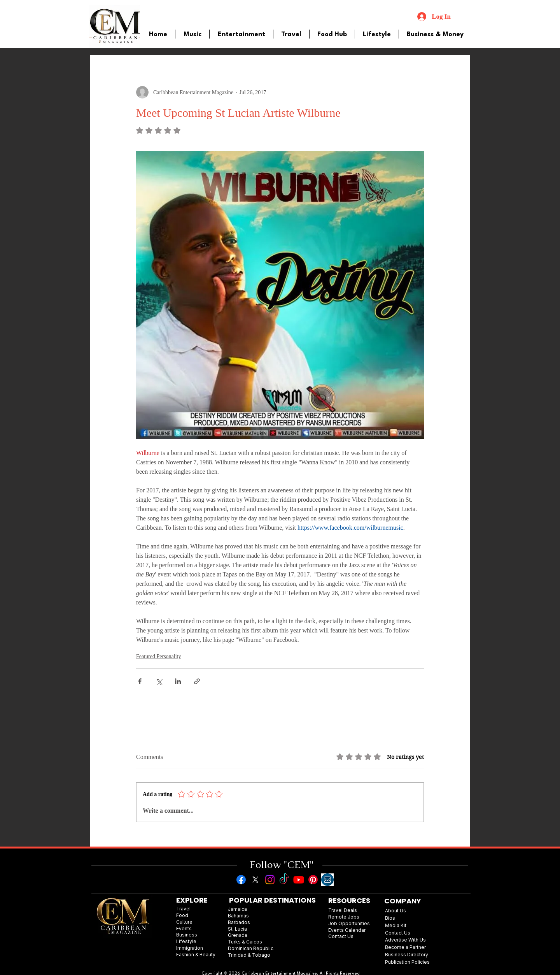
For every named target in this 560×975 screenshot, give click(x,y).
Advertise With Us (405, 940)
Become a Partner (405, 947)
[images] (327, 880)
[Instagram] (270, 880)
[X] (255, 880)
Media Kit (396, 925)
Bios (390, 918)
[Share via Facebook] (140, 681)
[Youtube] (299, 880)
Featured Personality (158, 656)
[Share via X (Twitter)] (159, 681)
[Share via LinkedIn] (178, 681)
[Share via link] (197, 681)
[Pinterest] (313, 880)
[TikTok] (284, 880)
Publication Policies (407, 962)
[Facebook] (241, 880)
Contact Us (398, 933)
